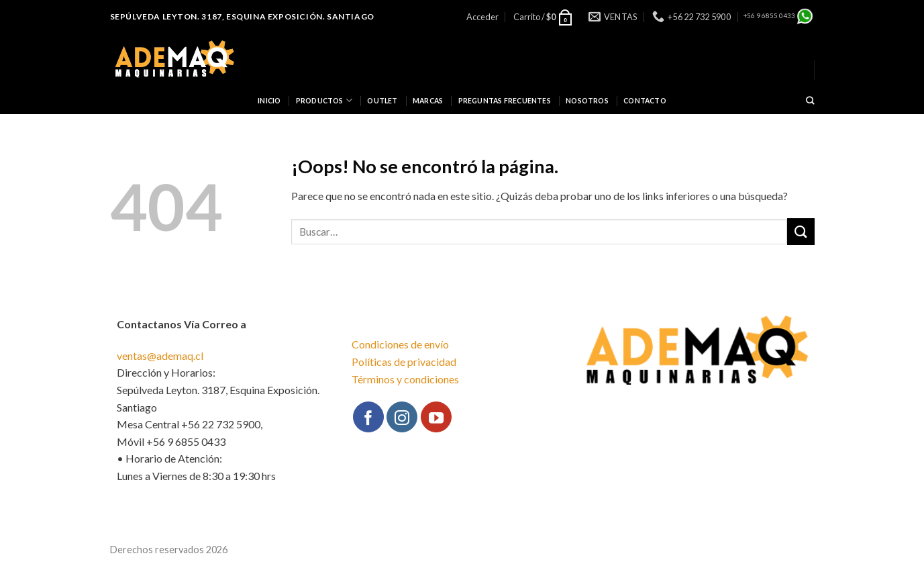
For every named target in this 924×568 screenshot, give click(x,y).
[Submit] (801, 231)
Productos (324, 100)
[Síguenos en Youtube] (436, 417)
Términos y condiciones (405, 379)
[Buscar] (810, 101)
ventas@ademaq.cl (160, 356)
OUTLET (382, 101)
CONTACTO (645, 101)
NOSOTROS (587, 101)
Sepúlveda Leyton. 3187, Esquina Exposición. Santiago (242, 16)
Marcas (428, 101)
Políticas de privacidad (404, 362)
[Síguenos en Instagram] (402, 417)
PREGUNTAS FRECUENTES (505, 101)
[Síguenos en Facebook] (368, 417)
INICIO (269, 101)
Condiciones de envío (400, 344)
